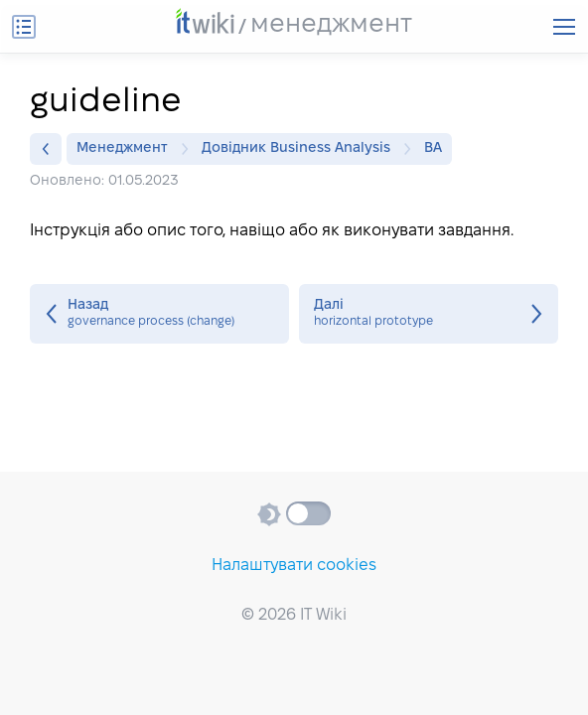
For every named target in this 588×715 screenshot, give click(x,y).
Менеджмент (127, 149)
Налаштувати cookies (294, 566)
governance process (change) (159, 314)
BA (433, 148)
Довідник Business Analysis (301, 149)
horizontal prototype (429, 314)
